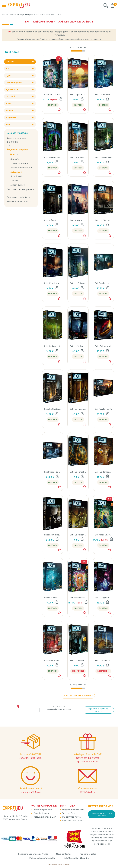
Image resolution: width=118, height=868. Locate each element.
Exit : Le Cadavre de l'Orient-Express (53, 661)
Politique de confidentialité (42, 858)
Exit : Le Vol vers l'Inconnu (78, 347)
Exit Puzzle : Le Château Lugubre (103, 284)
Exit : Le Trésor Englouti (53, 598)
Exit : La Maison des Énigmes (78, 535)
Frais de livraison (41, 813)
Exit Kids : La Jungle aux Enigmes (103, 535)
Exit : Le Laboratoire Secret (53, 347)
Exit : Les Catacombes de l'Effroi (53, 535)
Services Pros (68, 813)
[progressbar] (78, 52)
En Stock (53, 105)
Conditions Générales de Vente (33, 854)
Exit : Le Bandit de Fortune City (78, 158)
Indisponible (78, 671)
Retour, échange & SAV (44, 817)
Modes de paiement (43, 809)
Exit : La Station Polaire (103, 95)
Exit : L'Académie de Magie (103, 598)
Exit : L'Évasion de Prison (53, 221)
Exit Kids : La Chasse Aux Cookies (78, 598)
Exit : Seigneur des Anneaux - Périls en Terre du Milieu (103, 347)
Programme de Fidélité (73, 809)
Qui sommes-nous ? (71, 817)
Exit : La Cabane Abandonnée (78, 284)
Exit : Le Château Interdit (53, 409)
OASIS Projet (52, 865)
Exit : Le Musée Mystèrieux (78, 409)
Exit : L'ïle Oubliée (103, 158)
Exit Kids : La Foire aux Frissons (53, 95)
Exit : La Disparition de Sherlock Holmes (103, 221)
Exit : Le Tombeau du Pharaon (103, 472)
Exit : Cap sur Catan (78, 95)
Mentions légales (88, 854)
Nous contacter (64, 854)
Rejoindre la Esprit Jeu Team (98, 710)
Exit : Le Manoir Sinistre (78, 661)
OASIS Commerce (64, 865)
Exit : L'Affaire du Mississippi (103, 661)
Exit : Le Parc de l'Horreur (53, 158)
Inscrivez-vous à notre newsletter (102, 814)
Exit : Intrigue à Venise (78, 221)
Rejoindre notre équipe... (73, 821)
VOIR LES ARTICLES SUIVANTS (77, 696)
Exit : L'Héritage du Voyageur (53, 284)
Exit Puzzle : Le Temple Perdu (103, 409)
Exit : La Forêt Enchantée (78, 472)
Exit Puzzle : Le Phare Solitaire (53, 472)
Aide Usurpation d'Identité (76, 858)
